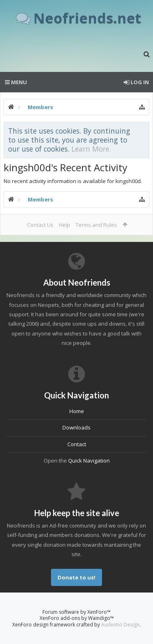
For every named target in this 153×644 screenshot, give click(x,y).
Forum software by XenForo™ (76, 612)
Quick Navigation (89, 461)
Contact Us (40, 225)
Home (77, 411)
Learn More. (91, 149)
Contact (77, 444)
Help (64, 225)
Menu (16, 82)
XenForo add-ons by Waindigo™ (77, 618)
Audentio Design (120, 625)
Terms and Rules (96, 225)
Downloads (76, 427)
